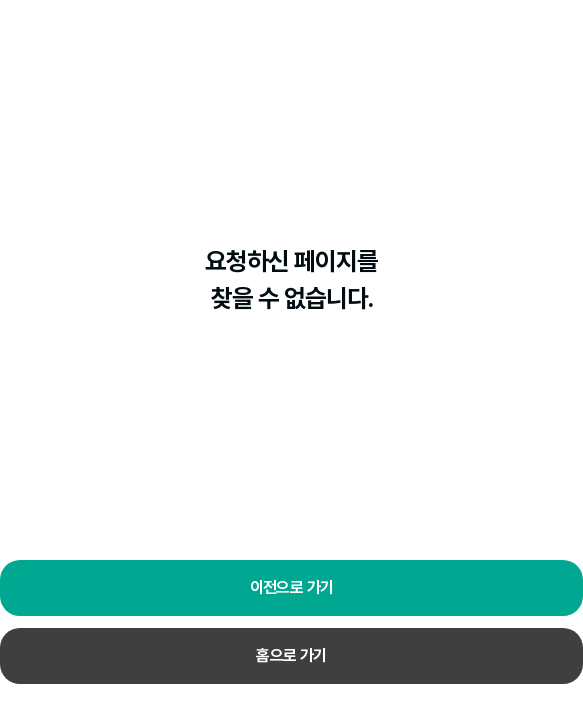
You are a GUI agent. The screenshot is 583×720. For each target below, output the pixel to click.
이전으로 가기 (292, 587)
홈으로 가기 (291, 655)
